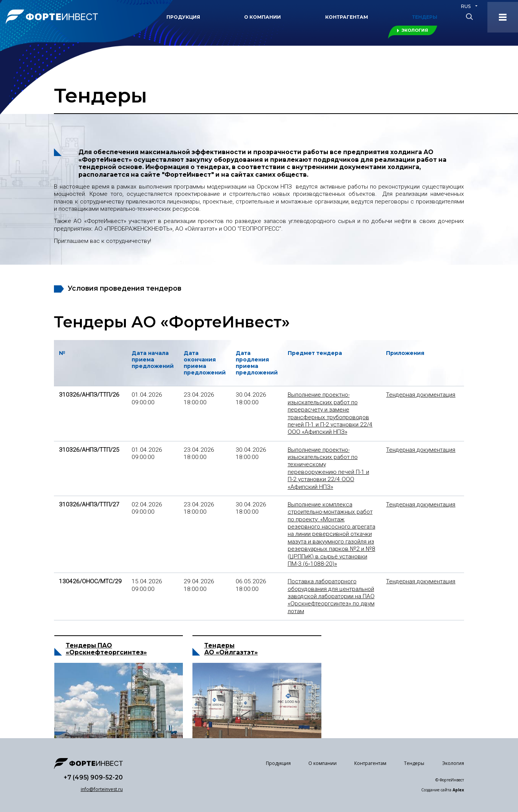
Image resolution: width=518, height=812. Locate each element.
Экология (415, 30)
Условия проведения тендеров (125, 288)
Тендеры (425, 17)
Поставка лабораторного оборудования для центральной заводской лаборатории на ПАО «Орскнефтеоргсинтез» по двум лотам (331, 596)
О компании (262, 17)
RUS (466, 6)
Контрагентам (347, 17)
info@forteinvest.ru (102, 789)
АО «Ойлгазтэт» (231, 680)
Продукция (183, 17)
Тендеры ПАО (89, 656)
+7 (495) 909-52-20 (93, 777)
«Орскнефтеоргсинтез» (106, 662)
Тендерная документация (421, 395)
